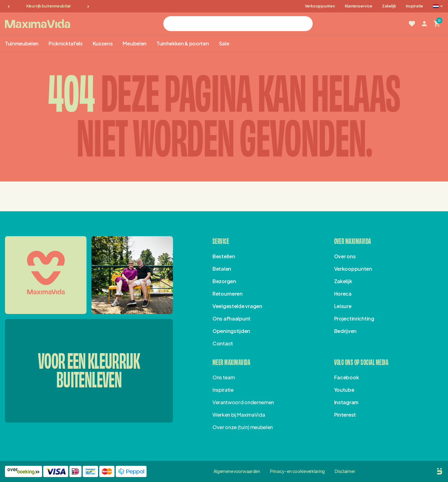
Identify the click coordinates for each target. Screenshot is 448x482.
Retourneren (228, 294)
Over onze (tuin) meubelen (243, 427)
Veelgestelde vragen (237, 306)
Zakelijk (389, 6)
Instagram (346, 402)
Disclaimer (345, 471)
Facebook (347, 377)
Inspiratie (414, 6)
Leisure (343, 306)
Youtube (344, 390)
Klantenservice (359, 6)
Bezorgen (224, 281)
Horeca (343, 294)
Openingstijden (231, 331)
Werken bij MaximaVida (239, 415)
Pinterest (345, 415)
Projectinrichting (354, 318)
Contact (223, 343)
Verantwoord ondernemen (243, 402)
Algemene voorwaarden (237, 471)
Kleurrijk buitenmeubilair (49, 6)
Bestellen (224, 256)
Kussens (103, 43)
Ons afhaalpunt (231, 318)
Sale (224, 43)
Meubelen (134, 43)
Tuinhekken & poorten (183, 43)
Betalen (222, 269)
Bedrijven (345, 331)
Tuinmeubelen (22, 43)
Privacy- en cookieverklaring (297, 471)
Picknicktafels (66, 43)
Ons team (224, 377)
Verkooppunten (320, 6)
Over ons (345, 256)
